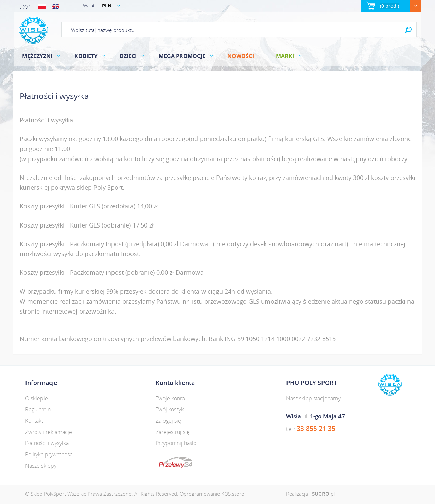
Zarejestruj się (173, 432)
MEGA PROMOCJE (182, 56)
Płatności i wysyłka (47, 443)
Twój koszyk (170, 409)
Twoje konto (170, 398)
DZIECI (128, 56)
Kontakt (34, 421)
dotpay (176, 463)
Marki (285, 56)
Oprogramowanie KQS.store (212, 494)
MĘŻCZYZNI (37, 56)
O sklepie (37, 398)
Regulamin (38, 409)
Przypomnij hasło (176, 443)
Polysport (33, 30)
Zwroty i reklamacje (49, 432)
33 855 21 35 (316, 429)
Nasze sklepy (41, 466)
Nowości (241, 56)
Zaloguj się (168, 421)
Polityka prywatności (49, 454)
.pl (323, 494)
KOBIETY (86, 56)
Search (408, 30)
